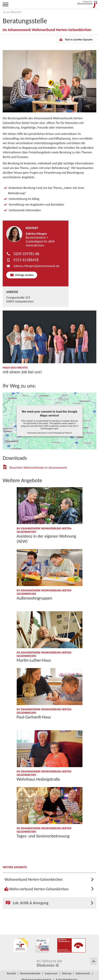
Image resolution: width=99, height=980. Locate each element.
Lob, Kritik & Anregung (27, 903)
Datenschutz (83, 973)
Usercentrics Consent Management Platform (54, 433)
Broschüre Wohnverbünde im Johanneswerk (38, 468)
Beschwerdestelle (30, 973)
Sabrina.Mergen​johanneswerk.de (36, 266)
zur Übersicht (12, 12)
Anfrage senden (24, 275)
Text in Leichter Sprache (76, 40)
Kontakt (11, 973)
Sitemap (67, 973)
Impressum (51, 973)
